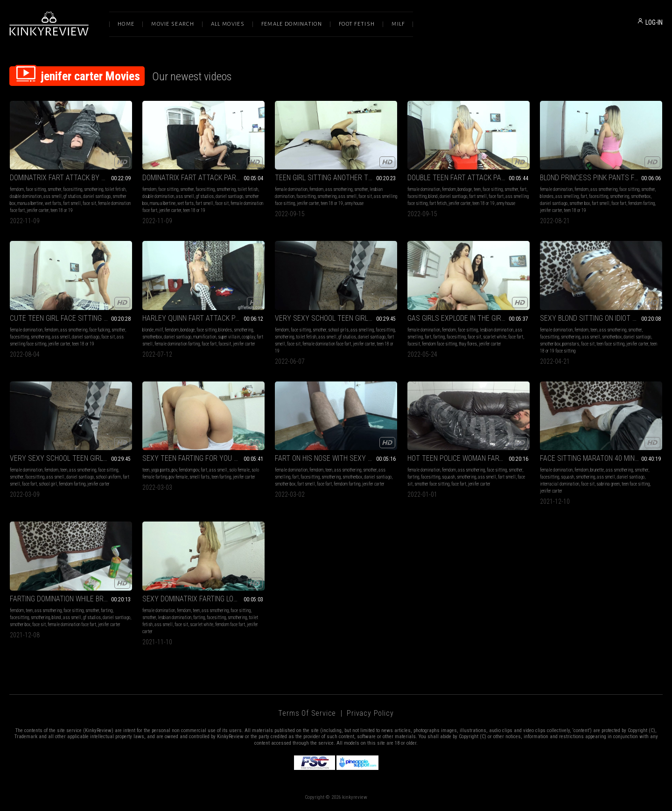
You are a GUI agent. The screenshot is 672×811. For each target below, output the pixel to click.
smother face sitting (432, 484)
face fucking (99, 330)
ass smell (52, 196)
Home (126, 24)
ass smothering (339, 189)
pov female (178, 477)
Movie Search (173, 24)
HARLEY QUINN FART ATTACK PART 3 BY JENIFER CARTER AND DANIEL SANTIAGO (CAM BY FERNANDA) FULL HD (203, 318)
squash (448, 477)
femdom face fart (230, 624)
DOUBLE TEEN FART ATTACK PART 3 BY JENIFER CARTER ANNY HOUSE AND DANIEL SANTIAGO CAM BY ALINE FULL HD (469, 178)
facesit (225, 344)
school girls (338, 330)
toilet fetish (115, 189)
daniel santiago (97, 196)
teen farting (221, 477)
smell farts (199, 477)
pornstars (571, 344)
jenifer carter (38, 210)
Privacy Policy (370, 713)
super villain (229, 337)
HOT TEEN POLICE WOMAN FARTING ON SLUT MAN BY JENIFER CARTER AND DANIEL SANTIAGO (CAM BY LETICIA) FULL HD (469, 458)
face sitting (36, 189)
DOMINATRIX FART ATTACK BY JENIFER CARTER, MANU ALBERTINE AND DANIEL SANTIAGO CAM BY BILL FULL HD (71, 178)
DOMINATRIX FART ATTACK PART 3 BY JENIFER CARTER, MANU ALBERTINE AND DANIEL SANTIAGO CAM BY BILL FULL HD (203, 178)
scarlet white (495, 337)
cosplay (248, 337)
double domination (26, 196)
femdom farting (641, 203)
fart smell (72, 203)
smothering (94, 189)
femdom (17, 189)
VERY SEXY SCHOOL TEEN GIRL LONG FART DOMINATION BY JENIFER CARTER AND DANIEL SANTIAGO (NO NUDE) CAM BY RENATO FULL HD (71, 458)
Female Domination (292, 24)
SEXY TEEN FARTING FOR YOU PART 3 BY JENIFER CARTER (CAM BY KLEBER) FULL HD (203, 458)
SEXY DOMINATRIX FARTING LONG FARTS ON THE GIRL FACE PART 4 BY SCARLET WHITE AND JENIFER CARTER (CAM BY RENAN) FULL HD (203, 599)
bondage (465, 189)
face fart (496, 196)
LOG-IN (654, 22)
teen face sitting (610, 344)
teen (477, 189)
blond (433, 196)
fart (523, 189)
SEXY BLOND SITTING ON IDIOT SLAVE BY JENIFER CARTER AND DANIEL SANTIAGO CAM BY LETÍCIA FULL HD (601, 318)
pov (174, 470)
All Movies (228, 24)
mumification (205, 337)
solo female (239, 470)
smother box (580, 203)
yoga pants (161, 470)
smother (54, 189)
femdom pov (189, 470)
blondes (547, 196)
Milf (398, 24)
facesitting (73, 189)
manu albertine (30, 203)
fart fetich (438, 203)
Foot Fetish (357, 24)
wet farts (53, 203)
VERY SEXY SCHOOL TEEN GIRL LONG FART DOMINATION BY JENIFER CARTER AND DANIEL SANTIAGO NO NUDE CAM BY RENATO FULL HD (336, 318)
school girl (48, 484)
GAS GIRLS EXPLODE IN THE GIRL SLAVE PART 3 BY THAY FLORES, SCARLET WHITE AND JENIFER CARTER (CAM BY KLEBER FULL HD (469, 318)
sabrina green (608, 484)
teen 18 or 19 (62, 210)
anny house (354, 203)
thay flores (468, 344)
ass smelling (567, 196)
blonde (148, 330)
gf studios (72, 196)
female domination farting (177, 344)
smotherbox (641, 196)
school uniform (108, 477)
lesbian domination (497, 330)
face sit (89, 203)
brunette (597, 470)
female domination (291, 189)
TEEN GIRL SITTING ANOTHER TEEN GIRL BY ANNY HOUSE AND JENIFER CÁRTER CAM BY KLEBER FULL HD (336, 178)
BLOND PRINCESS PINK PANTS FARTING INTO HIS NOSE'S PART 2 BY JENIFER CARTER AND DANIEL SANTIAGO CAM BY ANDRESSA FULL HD (601, 178)
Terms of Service (307, 713)
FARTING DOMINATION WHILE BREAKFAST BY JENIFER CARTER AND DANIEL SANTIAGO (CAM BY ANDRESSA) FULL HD (71, 599)
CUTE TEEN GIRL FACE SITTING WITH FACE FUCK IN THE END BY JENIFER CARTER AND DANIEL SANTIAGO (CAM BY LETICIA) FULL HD (71, 318)
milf (159, 330)
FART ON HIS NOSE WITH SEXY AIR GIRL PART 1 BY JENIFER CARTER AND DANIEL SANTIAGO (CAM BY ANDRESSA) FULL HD (336, 458)
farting (439, 337)
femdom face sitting (439, 344)
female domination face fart (327, 344)
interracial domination (560, 484)
